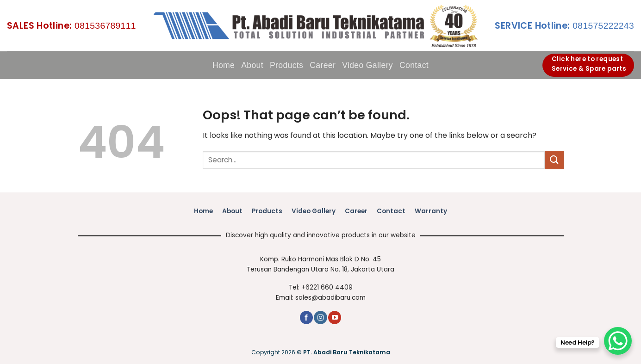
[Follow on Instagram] (320, 318)
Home (224, 65)
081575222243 (564, 26)
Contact (414, 65)
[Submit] (554, 160)
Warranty (431, 211)
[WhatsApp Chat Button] (618, 341)
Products (286, 65)
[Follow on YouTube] (335, 318)
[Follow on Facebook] (306, 318)
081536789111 (72, 26)
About (252, 65)
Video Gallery (367, 65)
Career (323, 65)
